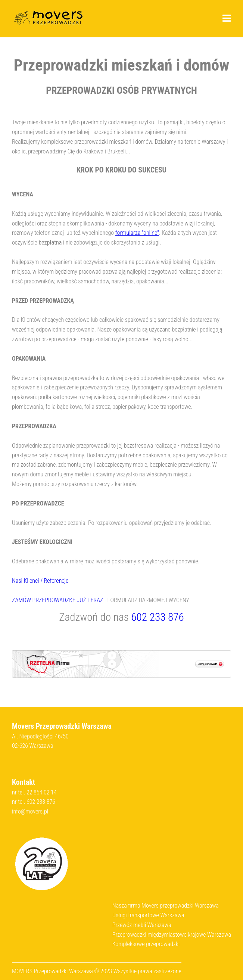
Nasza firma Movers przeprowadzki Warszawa (166, 906)
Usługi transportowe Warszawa (148, 915)
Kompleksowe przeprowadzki (146, 944)
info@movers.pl (30, 811)
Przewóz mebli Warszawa (142, 925)
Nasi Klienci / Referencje (40, 581)
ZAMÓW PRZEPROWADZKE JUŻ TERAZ (57, 600)
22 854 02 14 (42, 792)
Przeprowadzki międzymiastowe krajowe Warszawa (172, 935)
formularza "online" (137, 233)
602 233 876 (157, 617)
